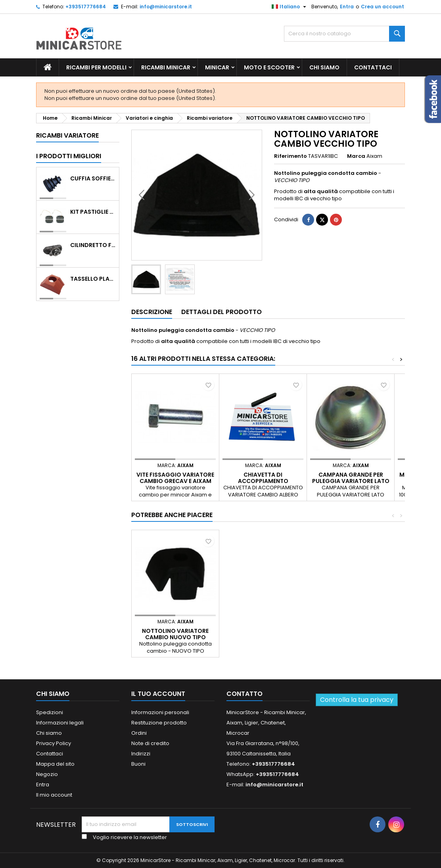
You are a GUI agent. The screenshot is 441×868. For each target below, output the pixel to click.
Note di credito (150, 743)
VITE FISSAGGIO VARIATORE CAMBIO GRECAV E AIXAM (175, 478)
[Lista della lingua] (290, 7)
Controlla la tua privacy (357, 700)
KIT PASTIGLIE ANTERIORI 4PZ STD (93, 212)
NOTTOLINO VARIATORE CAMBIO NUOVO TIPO (175, 634)
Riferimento (290, 156)
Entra (347, 7)
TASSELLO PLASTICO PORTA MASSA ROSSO (93, 279)
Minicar (217, 67)
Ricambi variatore (67, 135)
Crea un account (383, 7)
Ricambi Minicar (166, 67)
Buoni (138, 764)
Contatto (244, 694)
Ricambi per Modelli (96, 67)
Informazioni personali (160, 712)
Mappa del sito (55, 764)
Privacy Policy (54, 743)
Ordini (139, 733)
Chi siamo (324, 67)
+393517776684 (86, 7)
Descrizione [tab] (152, 312)
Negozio (47, 774)
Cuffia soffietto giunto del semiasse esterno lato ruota (93, 178)
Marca (356, 156)
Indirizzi (141, 754)
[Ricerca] (344, 34)
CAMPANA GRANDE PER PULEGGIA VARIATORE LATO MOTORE (351, 481)
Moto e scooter (269, 67)
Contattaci (373, 67)
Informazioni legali (60, 723)
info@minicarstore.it (166, 7)
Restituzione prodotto (159, 723)
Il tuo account (158, 694)
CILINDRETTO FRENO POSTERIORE (93, 245)
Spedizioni (50, 712)
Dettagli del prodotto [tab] (221, 312)
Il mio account (54, 795)
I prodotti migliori (69, 156)
